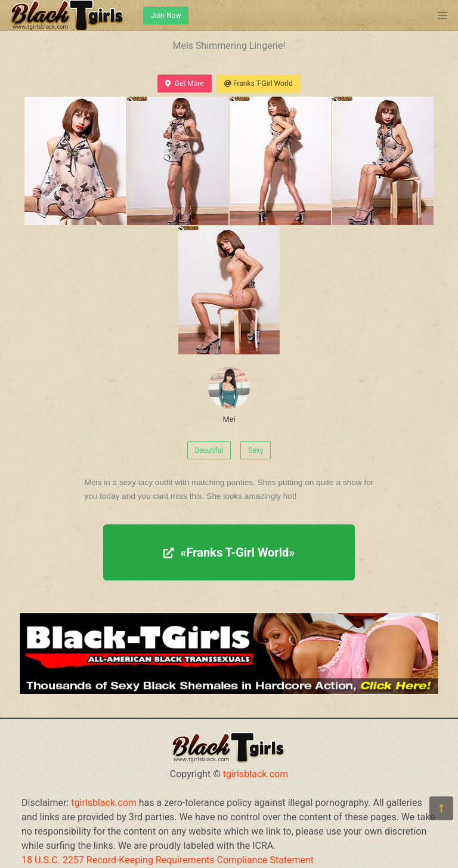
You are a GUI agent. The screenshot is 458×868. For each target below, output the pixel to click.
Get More (184, 84)
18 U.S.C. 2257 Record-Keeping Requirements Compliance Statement (168, 860)
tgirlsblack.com (256, 774)
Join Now (166, 16)
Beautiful (209, 450)
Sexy (256, 450)
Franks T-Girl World (259, 84)
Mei (229, 395)
